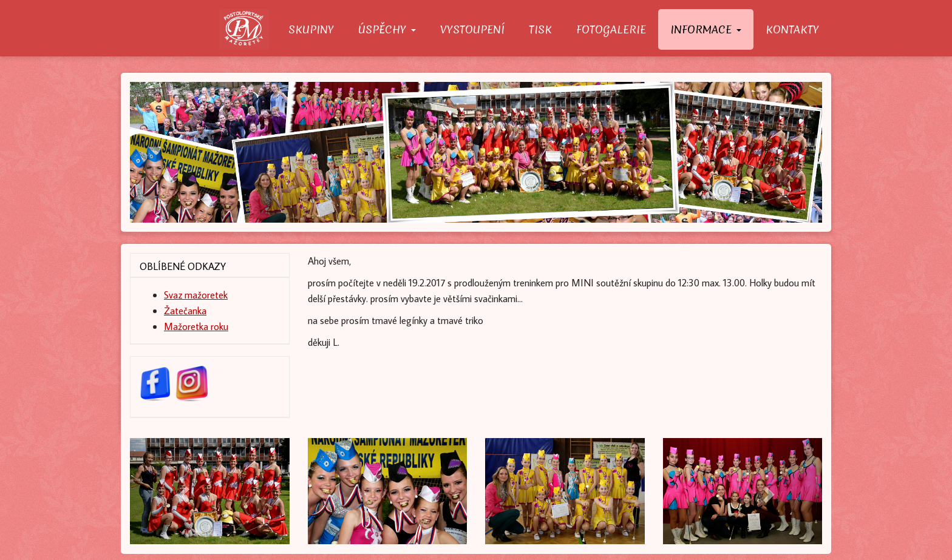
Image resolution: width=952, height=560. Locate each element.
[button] (182, 491)
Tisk (540, 29)
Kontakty (792, 29)
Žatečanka (185, 310)
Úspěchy (387, 29)
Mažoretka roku (196, 326)
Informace (706, 29)
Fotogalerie (611, 29)
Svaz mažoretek (196, 295)
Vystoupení (472, 29)
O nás (248, 29)
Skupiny (311, 29)
